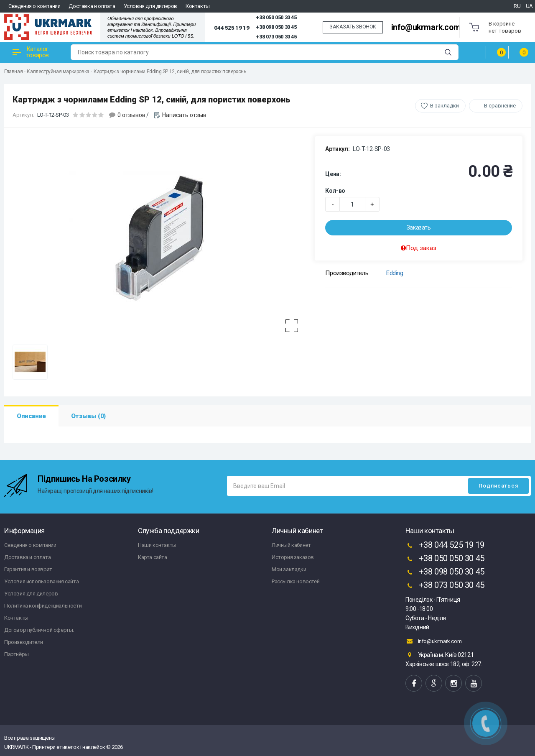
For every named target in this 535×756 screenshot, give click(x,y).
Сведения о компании (34, 6)
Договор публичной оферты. (39, 630)
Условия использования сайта (41, 581)
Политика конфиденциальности (43, 606)
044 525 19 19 (232, 28)
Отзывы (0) (88, 416)
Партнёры (17, 654)
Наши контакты (157, 545)
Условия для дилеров (150, 6)
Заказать (419, 227)
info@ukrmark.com (426, 27)
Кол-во (335, 191)
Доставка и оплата (92, 6)
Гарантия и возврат (28, 569)
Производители (24, 642)
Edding (395, 273)
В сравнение (500, 106)
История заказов (293, 557)
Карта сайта (153, 557)
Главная (13, 72)
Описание (31, 416)
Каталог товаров (31, 52)
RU (517, 6)
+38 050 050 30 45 (276, 18)
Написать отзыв (184, 115)
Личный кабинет (291, 545)
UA (529, 6)
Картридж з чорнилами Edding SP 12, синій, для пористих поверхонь (170, 72)
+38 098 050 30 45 (276, 27)
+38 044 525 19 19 (445, 546)
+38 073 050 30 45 (276, 37)
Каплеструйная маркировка (58, 72)
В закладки (445, 106)
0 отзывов (131, 115)
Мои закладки (289, 569)
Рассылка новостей (296, 581)
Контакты (198, 6)
